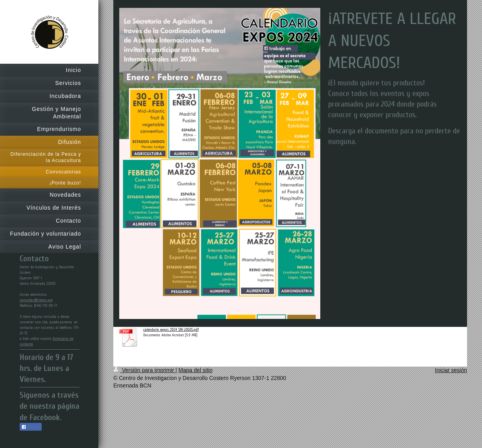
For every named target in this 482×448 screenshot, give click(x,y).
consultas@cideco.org (36, 300)
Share (31, 427)
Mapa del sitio (196, 370)
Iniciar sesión (451, 370)
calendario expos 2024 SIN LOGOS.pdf (171, 330)
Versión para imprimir (144, 370)
